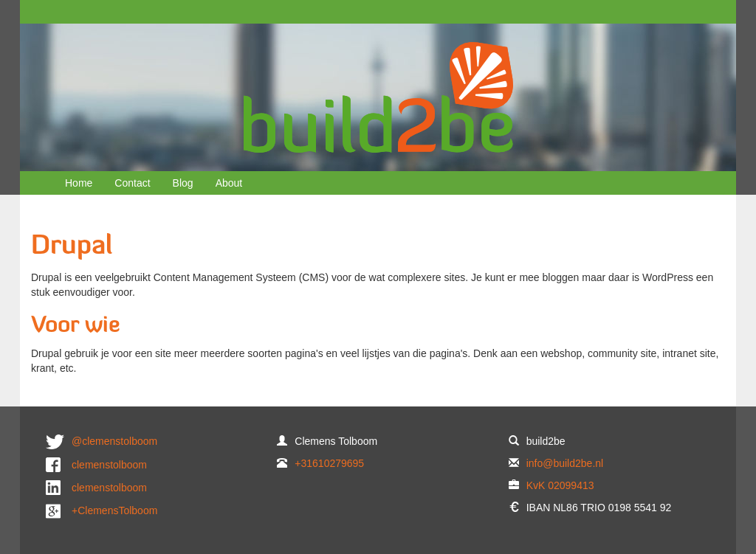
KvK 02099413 (560, 485)
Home (79, 183)
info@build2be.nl (565, 463)
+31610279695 (329, 463)
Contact (132, 183)
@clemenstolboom (114, 441)
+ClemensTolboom (114, 510)
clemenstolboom (109, 465)
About (229, 183)
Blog (183, 183)
